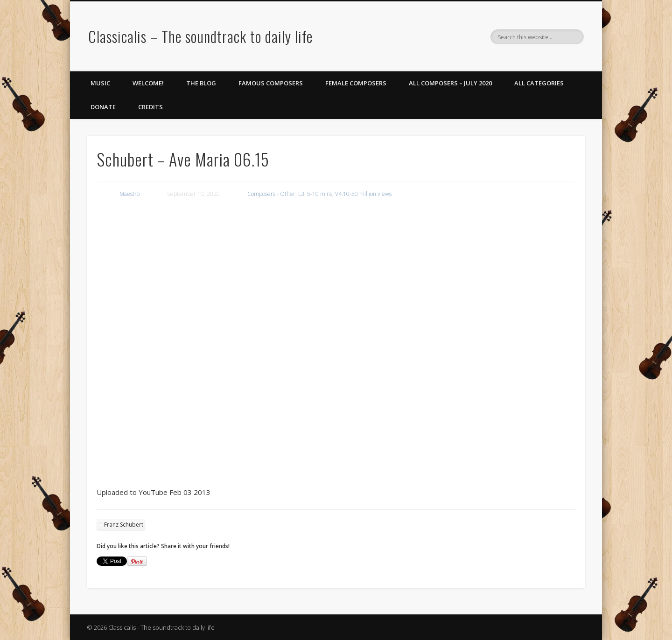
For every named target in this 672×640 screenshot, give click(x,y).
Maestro (129, 194)
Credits (150, 107)
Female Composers (356, 83)
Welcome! (148, 83)
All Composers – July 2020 (450, 83)
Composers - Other (271, 194)
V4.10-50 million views (363, 194)
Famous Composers (271, 83)
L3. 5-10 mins (315, 194)
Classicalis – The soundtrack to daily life (200, 36)
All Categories (539, 83)
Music (100, 83)
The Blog (201, 83)
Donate (103, 107)
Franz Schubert (124, 525)
